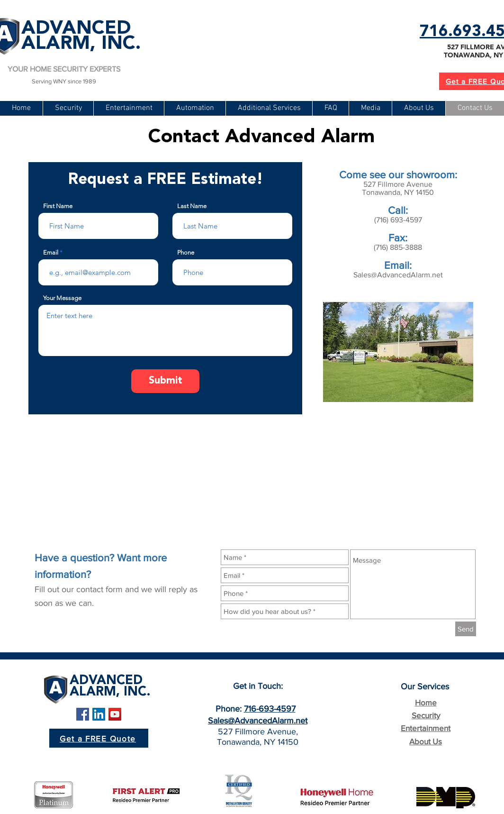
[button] (269, 108)
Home (426, 702)
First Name (58, 206)
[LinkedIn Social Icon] (99, 714)
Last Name (192, 206)
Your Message (62, 298)
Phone (186, 252)
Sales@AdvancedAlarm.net (398, 275)
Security (426, 715)
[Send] (466, 629)
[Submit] (165, 381)
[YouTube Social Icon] (115, 714)
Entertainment (426, 728)
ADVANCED (76, 29)
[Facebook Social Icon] (83, 714)
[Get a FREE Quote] (99, 738)
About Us (426, 741)
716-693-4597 (270, 709)
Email (51, 252)
